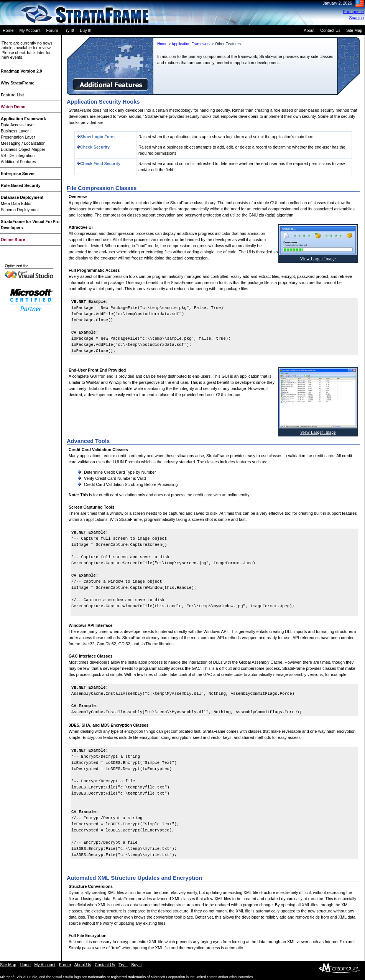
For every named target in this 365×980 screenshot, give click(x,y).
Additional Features (18, 162)
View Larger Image (318, 259)
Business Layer (15, 131)
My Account (30, 30)
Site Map (354, 30)
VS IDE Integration (18, 155)
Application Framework (23, 119)
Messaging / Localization (23, 143)
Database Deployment (22, 197)
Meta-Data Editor (16, 203)
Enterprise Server (18, 174)
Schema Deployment (20, 210)
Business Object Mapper (23, 149)
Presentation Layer (18, 137)
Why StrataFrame (18, 83)
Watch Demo (13, 107)
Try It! (69, 30)
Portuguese (354, 12)
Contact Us (330, 30)
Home (8, 30)
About (309, 30)
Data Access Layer (18, 125)
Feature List (12, 95)
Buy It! (85, 30)
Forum (52, 30)
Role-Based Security (21, 185)
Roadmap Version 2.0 (21, 71)
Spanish (357, 18)
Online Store (13, 240)
